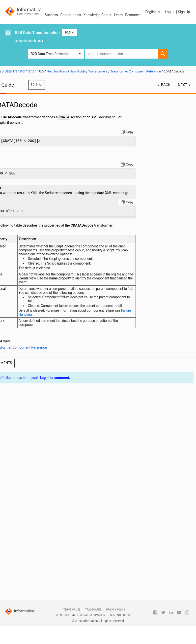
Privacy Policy (116, 610)
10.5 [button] (70, 32)
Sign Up (184, 12)
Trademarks (93, 610)
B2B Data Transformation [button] (50, 54)
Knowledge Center (98, 15)
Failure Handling (46, 325)
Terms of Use (72, 610)
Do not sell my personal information (81, 615)
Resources (133, 15)
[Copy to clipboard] (131, 137)
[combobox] (122, 54)
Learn (118, 15)
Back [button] (166, 90)
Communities (71, 15)
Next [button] (183, 90)
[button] (153, 12)
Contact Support (121, 615)
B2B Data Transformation (37, 33)
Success (51, 15)
